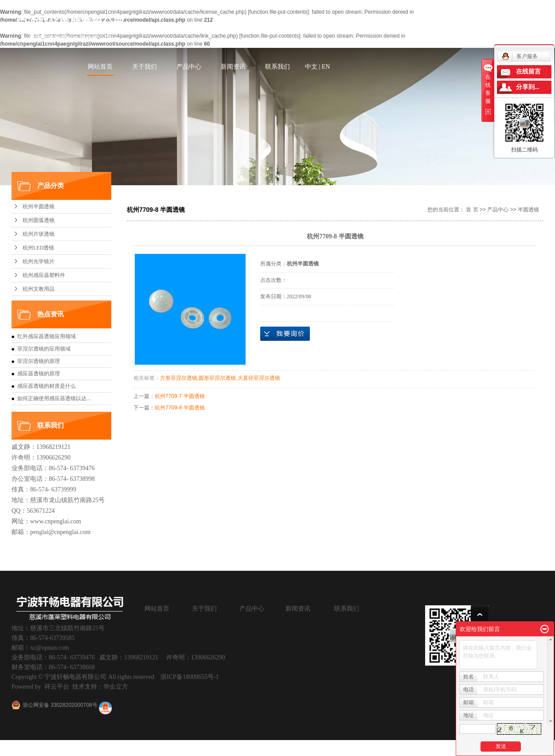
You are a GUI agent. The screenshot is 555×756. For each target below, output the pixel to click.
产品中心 (189, 67)
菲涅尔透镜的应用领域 (44, 349)
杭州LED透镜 (38, 248)
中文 (311, 67)
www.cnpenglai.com (56, 521)
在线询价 (285, 334)
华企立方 (116, 687)
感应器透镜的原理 (39, 374)
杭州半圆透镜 (39, 207)
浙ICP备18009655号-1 (190, 677)
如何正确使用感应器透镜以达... (54, 398)
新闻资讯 (233, 67)
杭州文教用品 (39, 289)
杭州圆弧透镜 (39, 220)
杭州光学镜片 (39, 261)
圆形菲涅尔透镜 (217, 378)
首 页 (472, 210)
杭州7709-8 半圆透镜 (180, 408)
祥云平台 (57, 687)
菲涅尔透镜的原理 (39, 361)
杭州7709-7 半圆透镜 (180, 396)
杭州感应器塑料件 (44, 275)
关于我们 (145, 67)
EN (326, 67)
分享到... (528, 87)
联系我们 (277, 67)
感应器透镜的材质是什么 (47, 386)
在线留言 (528, 72)
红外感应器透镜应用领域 (47, 336)
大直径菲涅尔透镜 (259, 378)
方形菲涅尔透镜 (179, 378)
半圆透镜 (528, 210)
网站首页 (100, 67)
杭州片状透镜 (39, 234)
